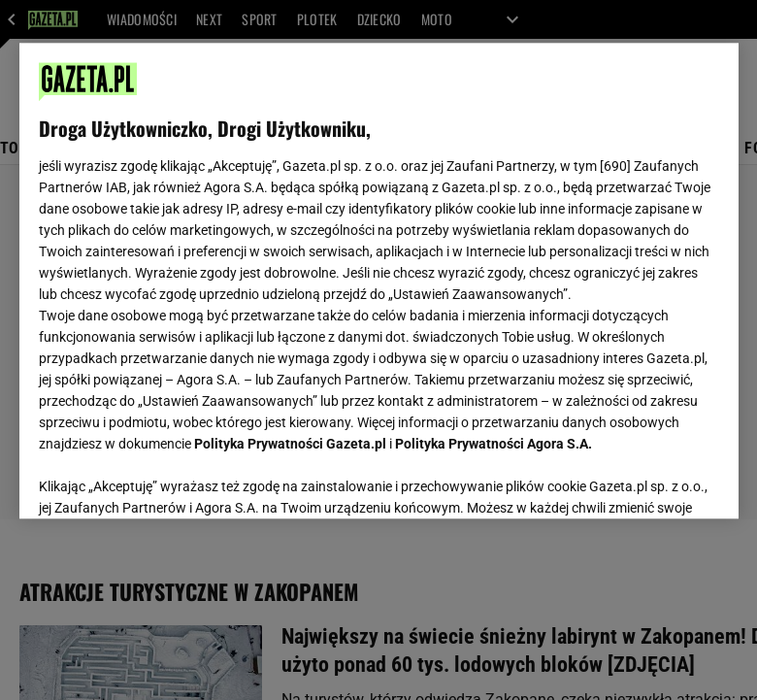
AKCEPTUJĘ (653, 481)
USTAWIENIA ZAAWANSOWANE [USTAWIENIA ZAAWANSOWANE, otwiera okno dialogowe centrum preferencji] (165, 480)
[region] (379, 281)
